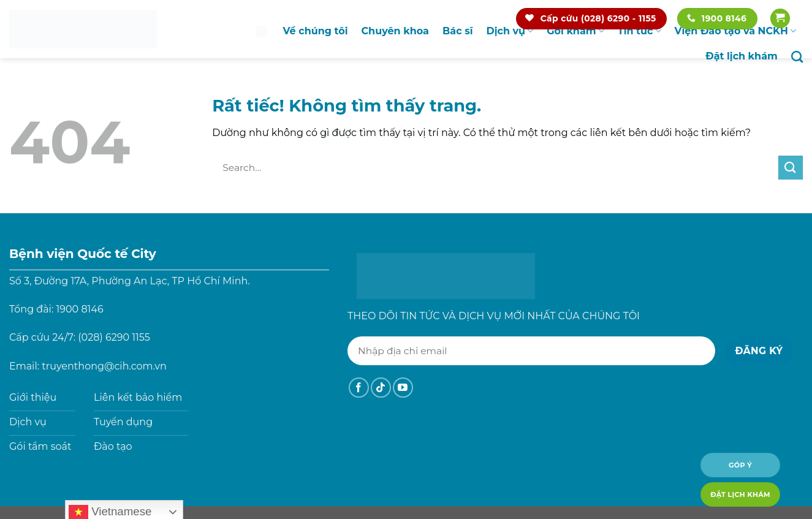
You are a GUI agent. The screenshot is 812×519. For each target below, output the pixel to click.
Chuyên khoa (395, 31)
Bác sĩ (457, 31)
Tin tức (639, 31)
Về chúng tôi (316, 31)
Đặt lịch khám (742, 56)
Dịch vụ (510, 31)
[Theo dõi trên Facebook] (359, 388)
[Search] (797, 57)
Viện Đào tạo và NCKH (735, 31)
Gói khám (575, 31)
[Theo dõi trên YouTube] (403, 388)
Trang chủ (261, 31)
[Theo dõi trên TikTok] (381, 388)
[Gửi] (791, 168)
